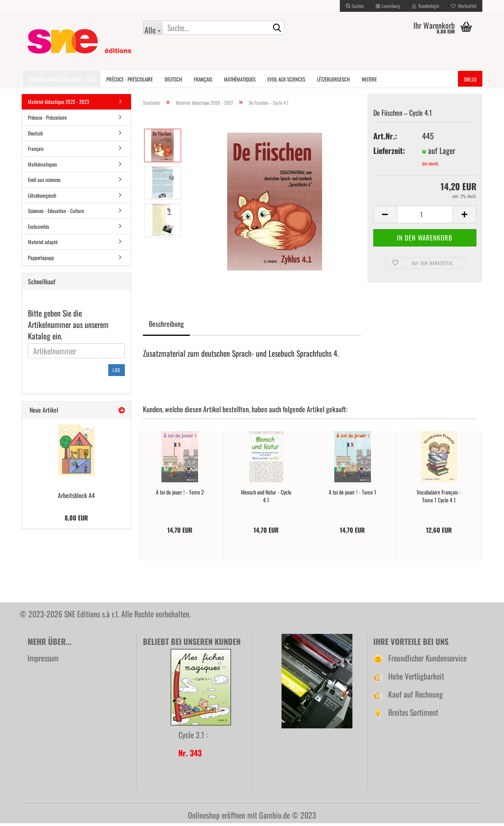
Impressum (43, 661)
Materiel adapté (43, 244)
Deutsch (173, 79)
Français (203, 79)
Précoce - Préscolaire (130, 79)
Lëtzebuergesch (333, 79)
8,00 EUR (76, 520)
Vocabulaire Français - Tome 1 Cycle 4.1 (439, 499)
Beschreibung (166, 326)
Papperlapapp (41, 260)
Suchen (355, 6)
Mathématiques (240, 79)
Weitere (369, 79)
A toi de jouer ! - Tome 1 (353, 495)
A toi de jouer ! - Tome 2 (180, 495)
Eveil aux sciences (286, 79)
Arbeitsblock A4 (76, 498)
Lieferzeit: (389, 153)
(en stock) (430, 166)
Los (117, 373)
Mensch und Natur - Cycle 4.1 (266, 499)
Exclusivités (39, 229)
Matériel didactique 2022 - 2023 (61, 79)
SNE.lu (470, 79)
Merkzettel (464, 6)
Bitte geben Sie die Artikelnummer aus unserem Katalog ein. (68, 327)
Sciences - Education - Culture (56, 213)
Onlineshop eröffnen (217, 818)
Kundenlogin (425, 6)
